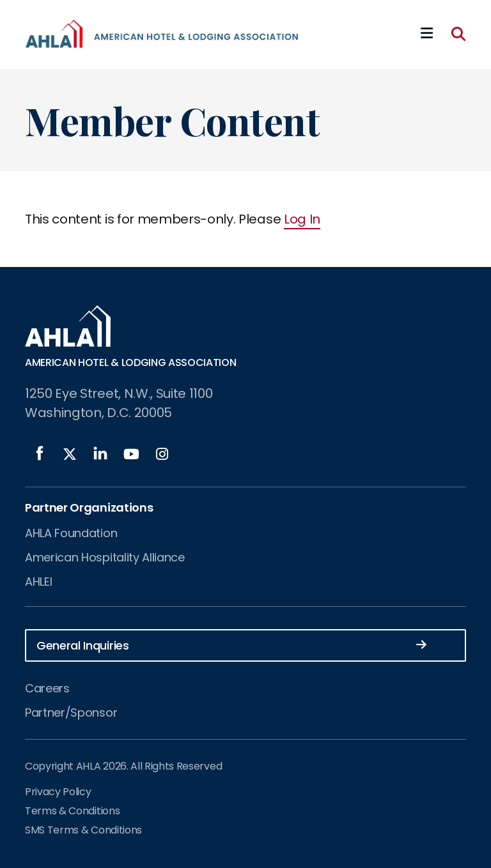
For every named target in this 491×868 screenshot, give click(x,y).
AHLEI (38, 582)
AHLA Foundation (71, 533)
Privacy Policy (58, 792)
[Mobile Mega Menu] (427, 34)
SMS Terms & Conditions (83, 830)
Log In (302, 219)
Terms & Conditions (72, 811)
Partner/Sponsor (71, 712)
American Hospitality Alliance (105, 557)
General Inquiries (231, 645)
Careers (47, 688)
